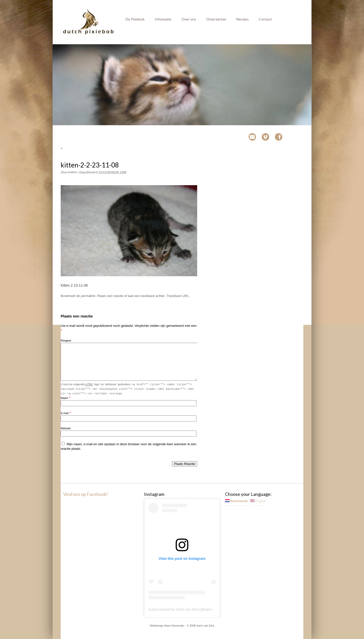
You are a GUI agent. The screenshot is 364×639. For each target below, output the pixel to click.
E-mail (65, 413)
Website (66, 428)
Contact (265, 19)
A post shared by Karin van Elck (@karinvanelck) (187, 609)
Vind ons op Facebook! (86, 494)
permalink (88, 296)
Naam (64, 398)
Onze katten (216, 19)
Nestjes (243, 19)
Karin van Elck (205, 626)
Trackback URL (178, 296)
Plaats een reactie (110, 296)
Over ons (189, 19)
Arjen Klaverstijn (174, 626)
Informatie (163, 19)
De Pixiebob (135, 19)
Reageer (66, 340)
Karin (73, 172)
